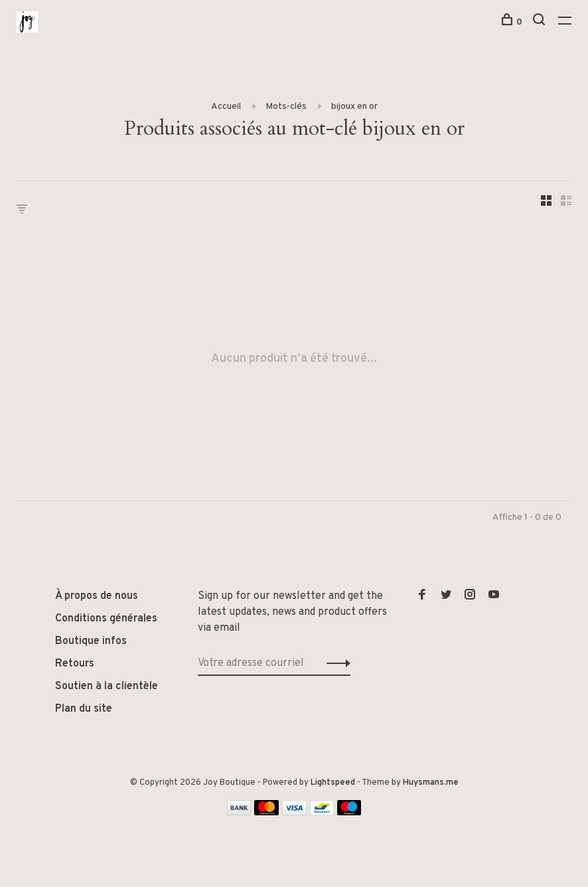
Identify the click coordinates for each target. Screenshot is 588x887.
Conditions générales (106, 619)
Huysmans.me (431, 783)
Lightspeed (333, 783)
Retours (75, 664)
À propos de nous (97, 596)
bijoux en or (354, 107)
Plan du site (84, 709)
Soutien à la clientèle (107, 686)
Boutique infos (91, 641)
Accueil (226, 107)
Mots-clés (286, 107)
